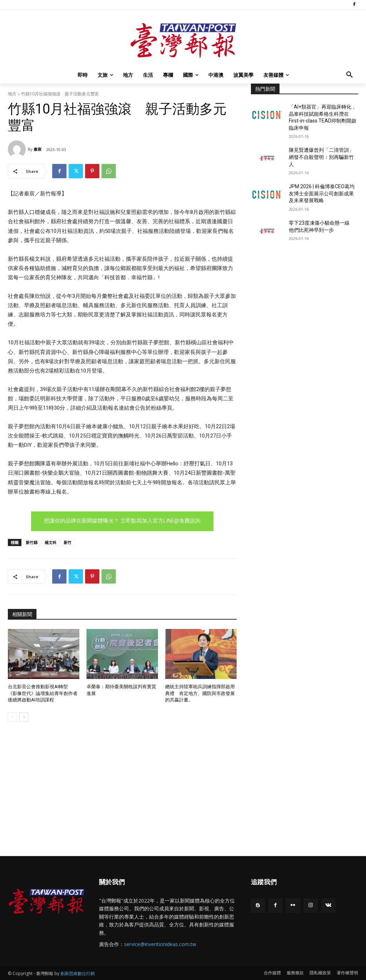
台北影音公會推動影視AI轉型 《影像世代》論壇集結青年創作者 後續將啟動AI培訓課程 (45, 693)
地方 (12, 94)
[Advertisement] (305, 306)
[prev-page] (12, 717)
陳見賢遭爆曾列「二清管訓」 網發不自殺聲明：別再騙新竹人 (324, 157)
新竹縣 (32, 542)
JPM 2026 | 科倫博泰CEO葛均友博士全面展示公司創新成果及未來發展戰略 (322, 193)
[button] (350, 75)
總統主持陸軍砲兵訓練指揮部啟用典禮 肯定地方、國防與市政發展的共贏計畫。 (200, 693)
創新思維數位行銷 (78, 973)
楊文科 (51, 542)
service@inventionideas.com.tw (160, 944)
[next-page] (24, 717)
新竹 (68, 542)
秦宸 (38, 149)
